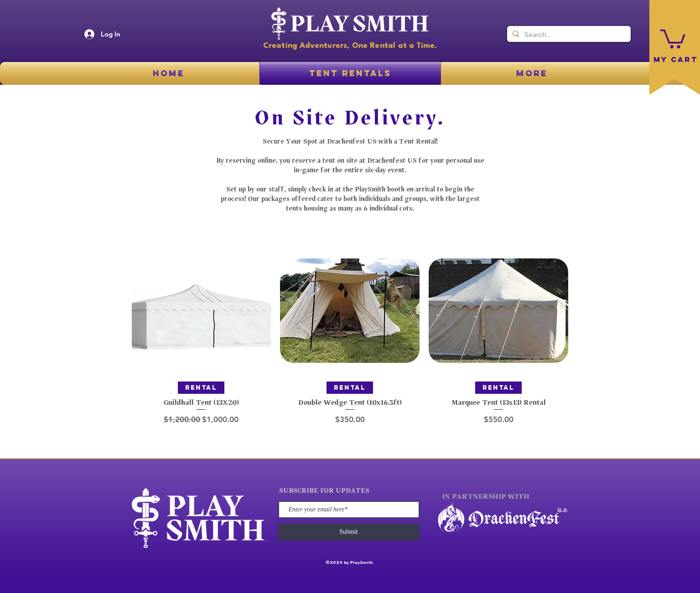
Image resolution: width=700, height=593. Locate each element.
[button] (673, 38)
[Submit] (349, 532)
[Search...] (568, 35)
